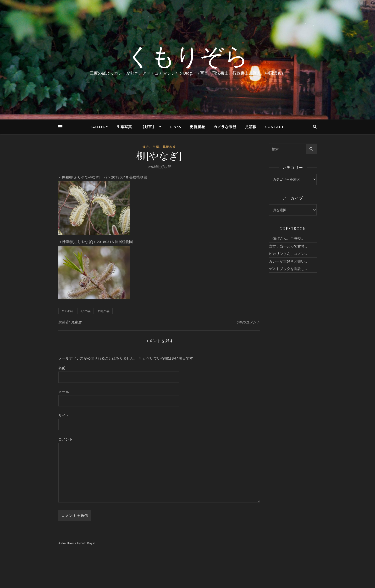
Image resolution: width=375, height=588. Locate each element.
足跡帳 (251, 127)
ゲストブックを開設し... (288, 269)
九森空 (76, 322)
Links (176, 127)
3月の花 (85, 311)
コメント (66, 439)
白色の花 (104, 311)
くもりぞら (187, 55)
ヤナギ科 (67, 311)
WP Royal (88, 543)
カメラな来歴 (225, 127)
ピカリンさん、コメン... (288, 254)
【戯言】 (148, 127)
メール (64, 392)
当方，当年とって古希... (288, 246)
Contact (275, 127)
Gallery (100, 127)
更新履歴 (197, 127)
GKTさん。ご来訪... (286, 238)
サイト (64, 415)
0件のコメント (248, 322)
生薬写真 (124, 127)
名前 (62, 368)
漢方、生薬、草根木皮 (159, 147)
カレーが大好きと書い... (288, 261)
